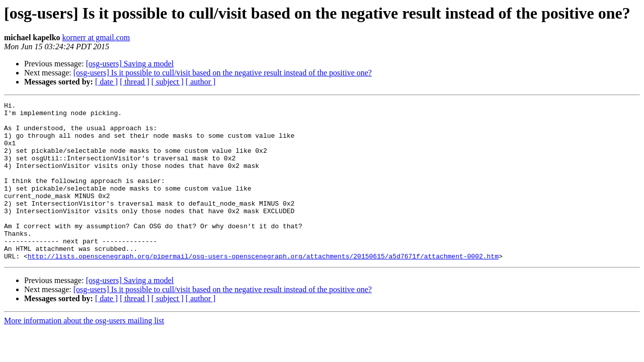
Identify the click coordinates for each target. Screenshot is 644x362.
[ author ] (201, 82)
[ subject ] (168, 82)
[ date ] (106, 82)
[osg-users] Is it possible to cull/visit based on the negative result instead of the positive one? (223, 73)
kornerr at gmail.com (96, 37)
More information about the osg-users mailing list (84, 352)
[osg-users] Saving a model (130, 64)
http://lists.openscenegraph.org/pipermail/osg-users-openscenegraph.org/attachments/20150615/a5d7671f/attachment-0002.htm (263, 288)
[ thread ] (135, 82)
